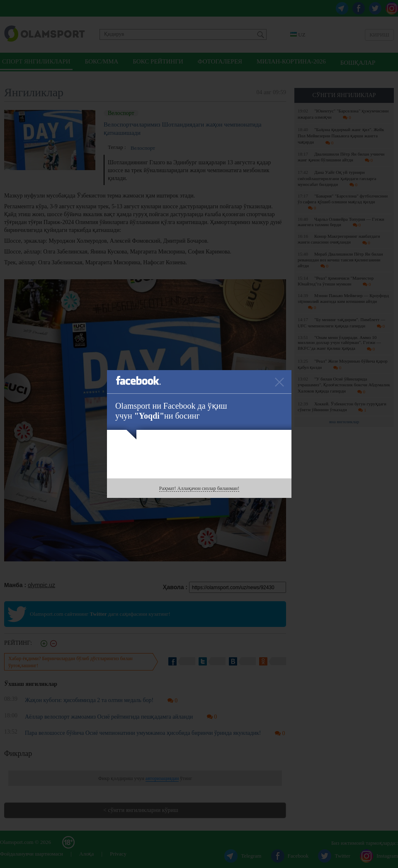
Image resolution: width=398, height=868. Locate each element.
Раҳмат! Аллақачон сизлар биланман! (199, 488)
